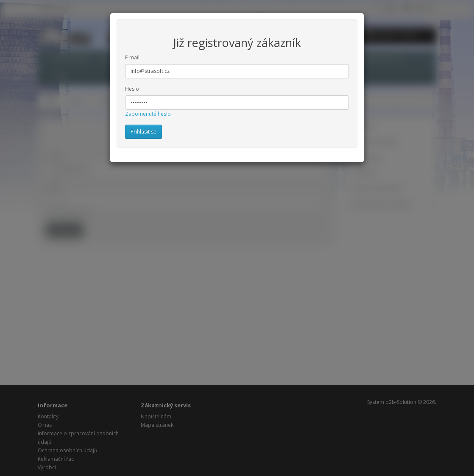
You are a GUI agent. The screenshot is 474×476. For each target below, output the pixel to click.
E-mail (132, 57)
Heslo (132, 89)
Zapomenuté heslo (148, 114)
